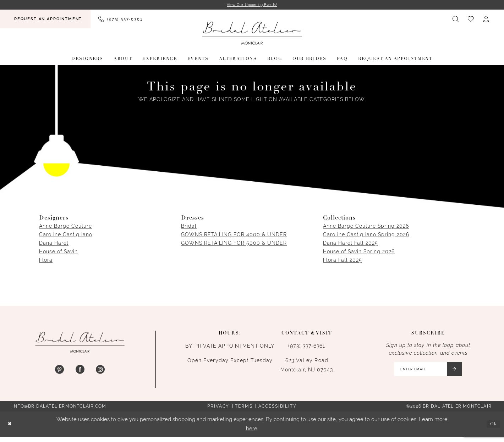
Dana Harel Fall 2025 (350, 244)
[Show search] (456, 20)
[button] (486, 20)
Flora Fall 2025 (343, 261)
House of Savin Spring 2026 (359, 253)
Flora (46, 261)
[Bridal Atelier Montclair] (252, 34)
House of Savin (58, 253)
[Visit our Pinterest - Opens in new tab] (59, 371)
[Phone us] (120, 20)
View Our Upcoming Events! (252, 5)
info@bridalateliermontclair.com (59, 411)
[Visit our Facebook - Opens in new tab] (80, 371)
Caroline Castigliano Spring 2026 (366, 236)
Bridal (189, 227)
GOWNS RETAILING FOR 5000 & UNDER (234, 244)
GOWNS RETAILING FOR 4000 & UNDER (234, 236)
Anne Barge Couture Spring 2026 (366, 227)
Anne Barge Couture (65, 227)
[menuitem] (45, 20)
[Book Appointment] (45, 20)
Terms (244, 411)
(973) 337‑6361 (307, 347)
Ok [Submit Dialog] (492, 429)
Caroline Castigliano (66, 236)
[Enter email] (427, 372)
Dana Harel (54, 244)
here (252, 433)
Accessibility (278, 411)
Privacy (218, 411)
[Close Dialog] (11, 429)
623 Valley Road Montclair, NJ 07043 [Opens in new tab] (307, 366)
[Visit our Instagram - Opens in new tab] (100, 371)
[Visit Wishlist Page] (471, 20)
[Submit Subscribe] (461, 372)
